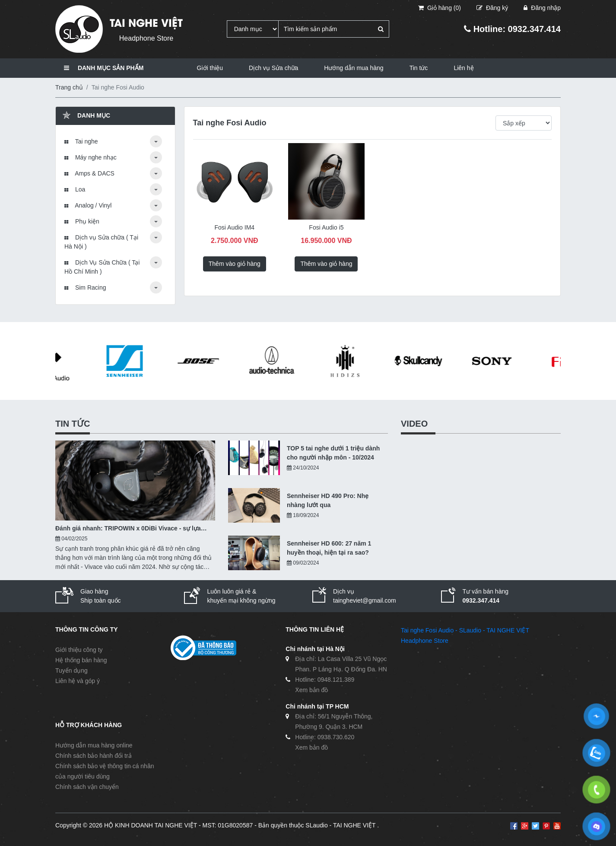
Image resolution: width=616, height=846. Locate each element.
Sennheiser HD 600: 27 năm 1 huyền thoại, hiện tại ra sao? (329, 548)
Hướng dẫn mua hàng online (94, 745)
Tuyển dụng (71, 670)
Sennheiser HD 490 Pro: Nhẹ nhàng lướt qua (328, 500)
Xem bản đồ (311, 690)
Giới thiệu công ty (79, 650)
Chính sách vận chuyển (87, 787)
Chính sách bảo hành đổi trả (94, 756)
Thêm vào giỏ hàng (235, 264)
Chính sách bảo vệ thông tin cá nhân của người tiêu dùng (105, 771)
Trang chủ (69, 87)
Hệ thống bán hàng (81, 660)
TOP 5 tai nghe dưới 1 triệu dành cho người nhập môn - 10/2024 (333, 453)
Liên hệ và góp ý (78, 681)
